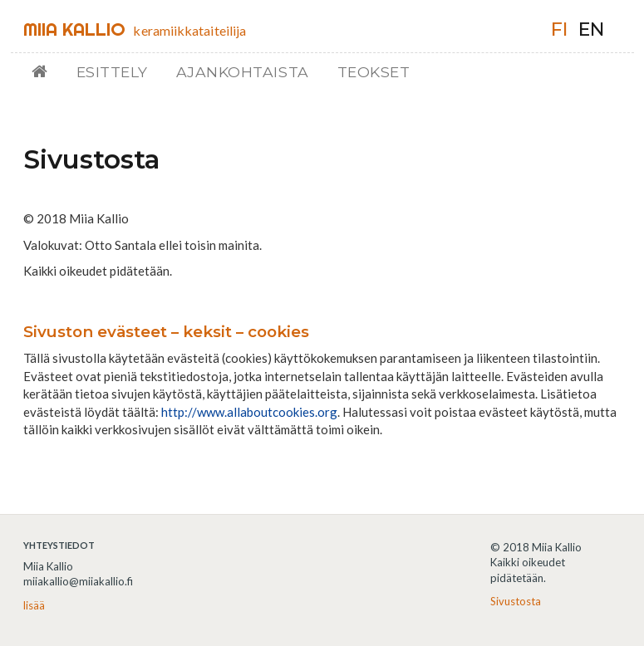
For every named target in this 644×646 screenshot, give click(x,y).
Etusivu (46, 72)
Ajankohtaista (243, 72)
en (591, 29)
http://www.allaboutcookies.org (249, 412)
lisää (34, 605)
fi (559, 29)
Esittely (112, 72)
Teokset (374, 72)
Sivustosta (516, 601)
